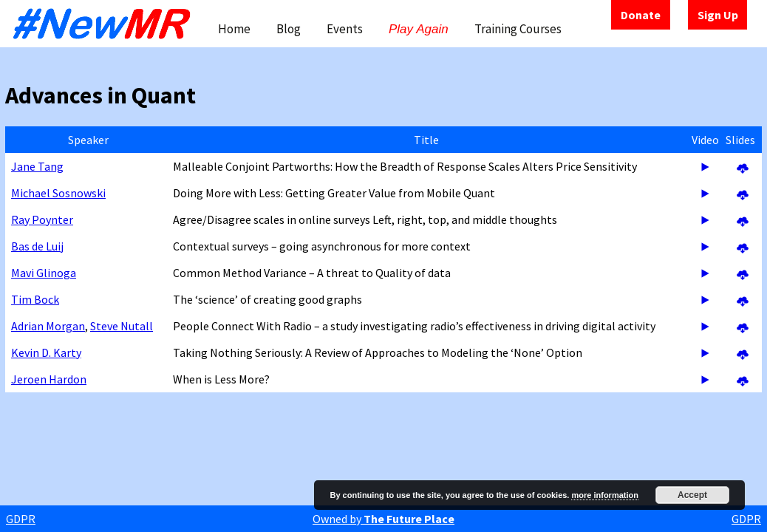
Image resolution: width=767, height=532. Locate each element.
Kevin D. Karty (46, 352)
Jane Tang (37, 166)
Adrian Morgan (48, 326)
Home (234, 29)
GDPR (21, 519)
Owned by (383, 519)
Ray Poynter (42, 219)
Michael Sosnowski (58, 193)
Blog (289, 29)
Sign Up (718, 15)
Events (345, 29)
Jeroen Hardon (49, 379)
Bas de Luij (37, 246)
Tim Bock (35, 299)
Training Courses (518, 29)
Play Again (419, 29)
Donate (641, 15)
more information (604, 495)
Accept (692, 495)
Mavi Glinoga (44, 273)
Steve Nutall (122, 326)
